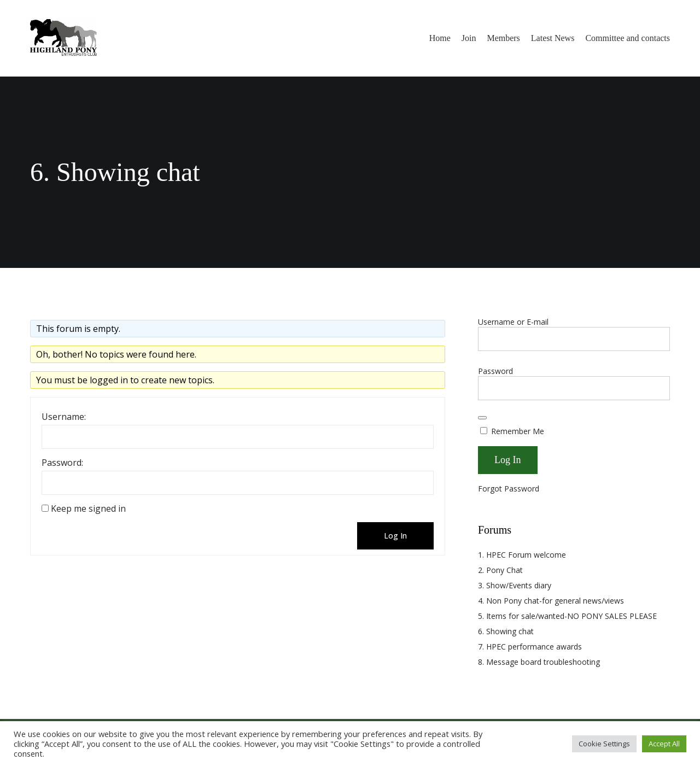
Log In (395, 536)
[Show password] (482, 418)
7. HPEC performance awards (530, 647)
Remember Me (512, 431)
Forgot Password (509, 489)
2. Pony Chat (500, 570)
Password (495, 371)
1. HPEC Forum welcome (522, 555)
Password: (62, 463)
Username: (64, 417)
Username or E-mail (513, 322)
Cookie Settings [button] (604, 744)
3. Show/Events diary (515, 585)
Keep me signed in (88, 508)
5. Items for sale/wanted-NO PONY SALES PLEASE (567, 616)
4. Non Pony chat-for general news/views (551, 601)
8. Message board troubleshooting (539, 662)
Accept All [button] (664, 744)
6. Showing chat (506, 631)
